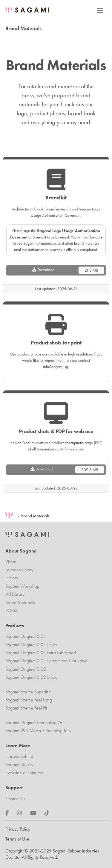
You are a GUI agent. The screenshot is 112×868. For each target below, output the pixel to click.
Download (68, 270)
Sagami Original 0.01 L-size (31, 645)
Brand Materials (35, 516)
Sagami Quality (19, 765)
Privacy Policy (18, 829)
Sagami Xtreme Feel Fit (26, 708)
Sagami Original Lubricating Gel (35, 722)
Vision (11, 562)
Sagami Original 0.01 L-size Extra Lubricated (46, 661)
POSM (12, 611)
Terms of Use (17, 839)
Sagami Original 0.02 (26, 669)
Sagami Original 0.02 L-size (32, 677)
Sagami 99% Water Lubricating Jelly (38, 731)
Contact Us (15, 799)
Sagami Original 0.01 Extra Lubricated (41, 653)
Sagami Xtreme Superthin (29, 692)
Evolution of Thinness (24, 773)
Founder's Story (19, 570)
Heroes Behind (19, 756)
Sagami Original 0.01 (25, 636)
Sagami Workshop (22, 586)
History (12, 578)
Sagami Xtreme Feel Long (29, 700)
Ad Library (15, 594)
